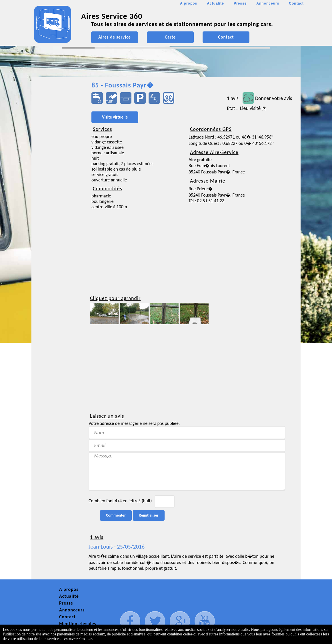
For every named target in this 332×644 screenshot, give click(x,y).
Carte (170, 37)
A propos (189, 3)
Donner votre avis (274, 98)
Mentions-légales (78, 624)
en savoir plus (75, 639)
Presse (240, 3)
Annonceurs (268, 3)
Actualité (215, 3)
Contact (296, 3)
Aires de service (114, 37)
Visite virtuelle (115, 117)
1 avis (233, 98)
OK (90, 639)
